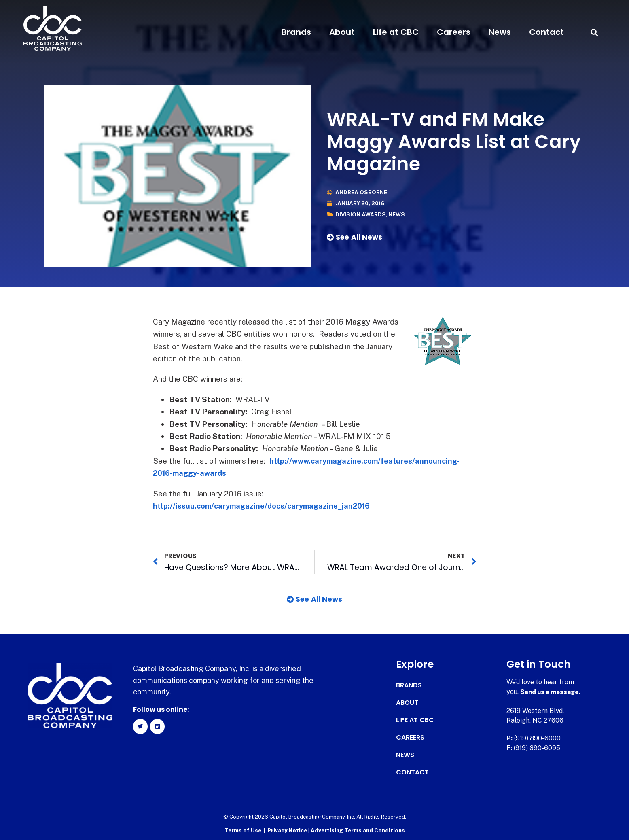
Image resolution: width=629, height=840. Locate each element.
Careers (454, 32)
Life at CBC (396, 32)
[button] (594, 32)
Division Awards (361, 214)
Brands (296, 32)
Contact (546, 32)
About (342, 32)
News (500, 32)
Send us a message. (552, 692)
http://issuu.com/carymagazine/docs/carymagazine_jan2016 (267, 506)
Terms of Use (243, 830)
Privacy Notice (288, 830)
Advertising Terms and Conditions (358, 830)
